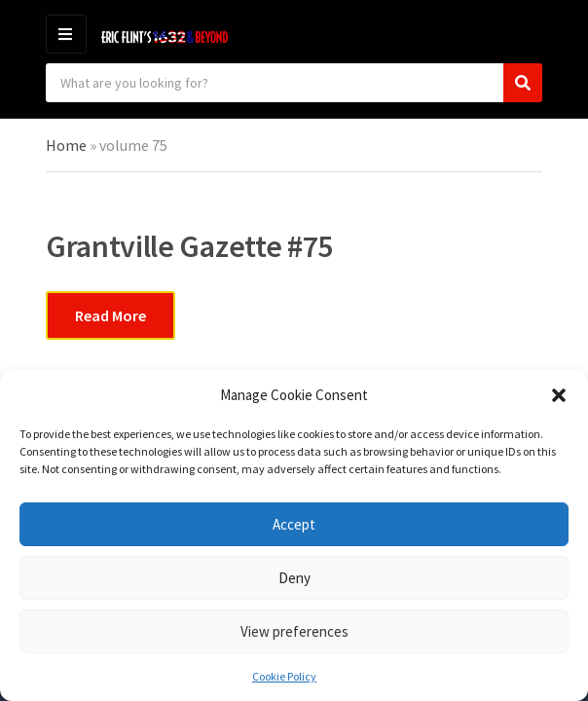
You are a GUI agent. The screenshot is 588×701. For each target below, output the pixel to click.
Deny (294, 578)
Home (66, 145)
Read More (110, 315)
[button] (559, 395)
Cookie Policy (284, 676)
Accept (294, 524)
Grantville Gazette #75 (189, 246)
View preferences (294, 631)
